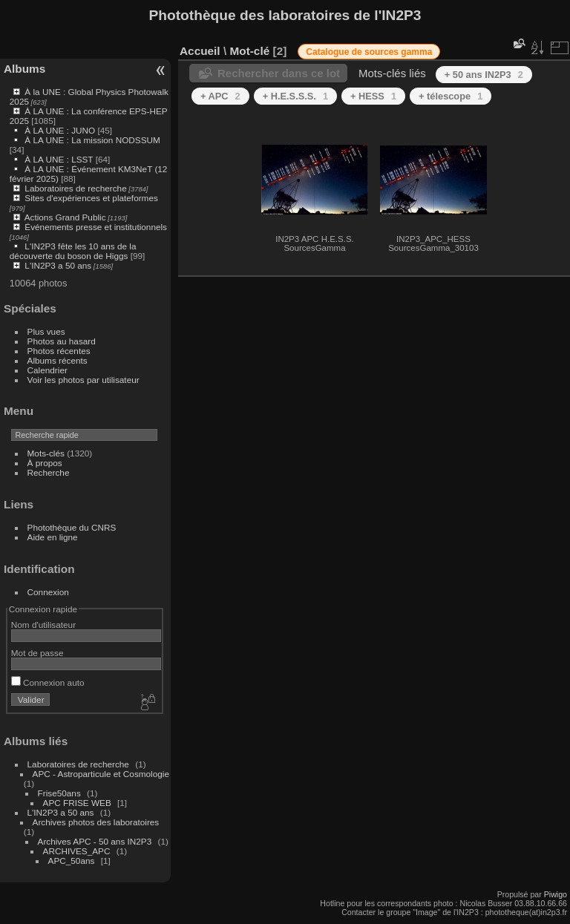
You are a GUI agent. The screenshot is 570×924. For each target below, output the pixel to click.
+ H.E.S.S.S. (295, 96)
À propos (45, 463)
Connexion (48, 592)
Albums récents (58, 360)
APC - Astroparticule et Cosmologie (101, 774)
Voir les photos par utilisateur (83, 380)
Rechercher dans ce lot (279, 73)
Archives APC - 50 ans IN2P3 (95, 841)
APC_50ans (72, 861)
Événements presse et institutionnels (96, 227)
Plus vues (46, 331)
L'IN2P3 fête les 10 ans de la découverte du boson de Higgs (73, 251)
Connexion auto (48, 682)
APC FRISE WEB (77, 803)
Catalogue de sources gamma (369, 52)
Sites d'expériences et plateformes (91, 198)
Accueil (200, 51)
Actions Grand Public (65, 217)
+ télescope (451, 96)
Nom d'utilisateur (43, 625)
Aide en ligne (53, 537)
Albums (24, 69)
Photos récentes (59, 351)
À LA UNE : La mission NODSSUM (92, 140)
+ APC (220, 96)
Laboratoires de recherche (75, 188)
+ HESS (373, 96)
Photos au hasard (62, 341)
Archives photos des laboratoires (96, 822)
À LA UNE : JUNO (61, 130)
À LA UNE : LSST (59, 159)
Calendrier (47, 370)
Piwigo (556, 894)
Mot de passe (37, 653)
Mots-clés (46, 453)
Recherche (49, 472)
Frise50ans (59, 793)
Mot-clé (249, 51)
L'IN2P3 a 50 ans (58, 265)
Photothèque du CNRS (72, 527)
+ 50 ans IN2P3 (484, 75)
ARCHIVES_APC (77, 851)
